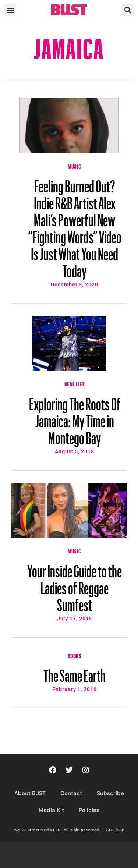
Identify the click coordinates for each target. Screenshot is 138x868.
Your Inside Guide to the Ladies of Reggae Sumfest (75, 585)
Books (75, 655)
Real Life (75, 383)
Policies (89, 810)
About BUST (30, 793)
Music (75, 166)
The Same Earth (75, 672)
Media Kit (51, 810)
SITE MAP (115, 830)
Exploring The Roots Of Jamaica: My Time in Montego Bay (75, 418)
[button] (10, 10)
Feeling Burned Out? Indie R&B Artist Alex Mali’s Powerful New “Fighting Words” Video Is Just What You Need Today (75, 225)
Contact (71, 793)
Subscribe (110, 793)
